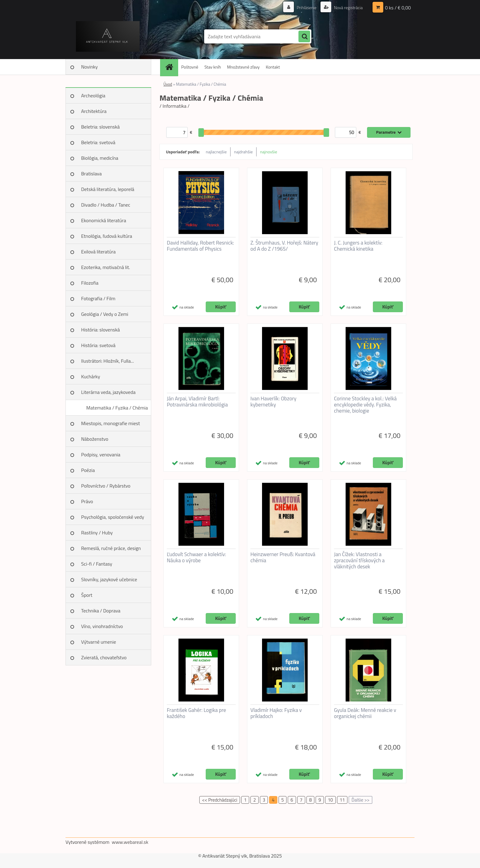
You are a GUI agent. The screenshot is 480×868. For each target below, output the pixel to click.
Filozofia (90, 283)
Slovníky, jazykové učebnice (109, 579)
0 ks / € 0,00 (398, 8)
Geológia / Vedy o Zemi (105, 314)
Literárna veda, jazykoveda (108, 392)
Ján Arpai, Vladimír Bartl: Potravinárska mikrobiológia (197, 402)
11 (342, 800)
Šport (87, 595)
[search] (304, 37)
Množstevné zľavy (243, 67)
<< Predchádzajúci (220, 800)
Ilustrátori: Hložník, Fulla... (107, 361)
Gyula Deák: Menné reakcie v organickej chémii (365, 713)
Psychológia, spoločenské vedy (113, 517)
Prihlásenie (307, 7)
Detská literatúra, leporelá (108, 189)
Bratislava (91, 174)
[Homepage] (171, 67)
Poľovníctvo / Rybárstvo (106, 486)
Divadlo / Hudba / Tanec (106, 205)
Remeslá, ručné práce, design (111, 548)
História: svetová (98, 345)
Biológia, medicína (100, 158)
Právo (87, 501)
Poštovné (190, 67)
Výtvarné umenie (99, 642)
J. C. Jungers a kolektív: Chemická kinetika (358, 246)
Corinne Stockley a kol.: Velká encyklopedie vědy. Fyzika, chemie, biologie (365, 405)
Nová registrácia (348, 7)
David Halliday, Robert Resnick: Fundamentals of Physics (200, 246)
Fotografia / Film (98, 298)
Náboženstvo (95, 439)
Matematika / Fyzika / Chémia (117, 408)
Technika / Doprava (101, 611)
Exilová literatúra (98, 252)
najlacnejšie (216, 152)
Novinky (89, 67)
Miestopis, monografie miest (111, 423)
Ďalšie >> (360, 800)
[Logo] (108, 36)
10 (330, 800)
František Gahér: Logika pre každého (196, 713)
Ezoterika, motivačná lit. (106, 267)
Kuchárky (91, 376)
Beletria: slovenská (100, 127)
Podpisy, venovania (101, 455)
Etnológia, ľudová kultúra (107, 236)
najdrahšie (244, 152)
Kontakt (273, 67)
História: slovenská (101, 330)
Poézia (88, 470)
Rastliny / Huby (97, 533)
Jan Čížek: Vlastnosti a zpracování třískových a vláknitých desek (359, 560)
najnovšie (269, 152)
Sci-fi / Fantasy (97, 564)
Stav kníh (213, 67)
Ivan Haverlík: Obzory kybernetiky (273, 402)
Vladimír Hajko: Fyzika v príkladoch (276, 713)
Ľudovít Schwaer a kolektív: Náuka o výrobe (196, 557)
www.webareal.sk (130, 842)
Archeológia (93, 95)
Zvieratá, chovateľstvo (104, 657)
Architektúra (94, 111)
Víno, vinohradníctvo (102, 626)
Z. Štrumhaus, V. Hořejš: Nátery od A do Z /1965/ (284, 246)
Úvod (168, 84)
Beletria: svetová (98, 142)
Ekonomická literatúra (104, 220)
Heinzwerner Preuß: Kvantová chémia (283, 557)
